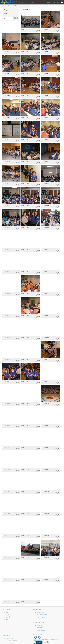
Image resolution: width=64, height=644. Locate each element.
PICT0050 (45, 117)
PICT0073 (45, 271)
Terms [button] (8, 614)
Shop (27, 2)
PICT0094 (6, 403)
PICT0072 (25, 271)
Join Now (56, 2)
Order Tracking (41, 631)
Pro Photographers (42, 614)
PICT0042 (25, 73)
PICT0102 (25, 447)
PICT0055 (25, 161)
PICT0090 (45, 359)
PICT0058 (25, 183)
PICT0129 (25, 579)
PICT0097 (45, 403)
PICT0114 (45, 491)
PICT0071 (6, 271)
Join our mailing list (11, 640)
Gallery (33, 2)
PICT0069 (25, 249)
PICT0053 (45, 139)
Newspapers (40, 616)
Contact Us (9, 618)
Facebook (36, 637)
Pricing (38, 629)
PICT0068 (6, 249)
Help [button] (7, 620)
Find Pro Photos (41, 612)
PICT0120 (25, 513)
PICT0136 (45, 29)
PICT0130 (45, 579)
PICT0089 (25, 359)
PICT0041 (6, 73)
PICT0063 (25, 205)
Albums (21, 2)
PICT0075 (25, 293)
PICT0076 (45, 293)
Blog (7, 612)
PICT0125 (6, 557)
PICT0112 (25, 491)
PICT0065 (6, 227)
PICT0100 (45, 425)
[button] (62, 2)
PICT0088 (6, 359)
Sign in (49, 2)
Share (6, 14)
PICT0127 (45, 557)
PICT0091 (6, 381)
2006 (15, 6)
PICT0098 (6, 425)
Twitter (39, 637)
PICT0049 (25, 117)
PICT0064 (45, 205)
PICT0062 (6, 205)
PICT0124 (45, 535)
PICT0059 (45, 183)
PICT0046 (45, 95)
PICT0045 (25, 95)
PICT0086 (25, 337)
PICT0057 (6, 183)
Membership (40, 627)
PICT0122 (6, 535)
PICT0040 (45, 51)
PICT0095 (25, 403)
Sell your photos (41, 618)
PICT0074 (6, 293)
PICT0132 (25, 601)
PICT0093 (45, 381)
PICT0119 (25, 29)
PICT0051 (6, 139)
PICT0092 (25, 381)
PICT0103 (45, 447)
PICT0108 (25, 469)
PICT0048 (6, 117)
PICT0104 (6, 469)
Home (3, 6)
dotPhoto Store (10, 638)
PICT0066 (25, 227)
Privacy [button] (8, 616)
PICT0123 (25, 535)
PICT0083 (45, 315)
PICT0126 (25, 557)
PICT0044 (6, 95)
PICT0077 (6, 315)
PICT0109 (45, 469)
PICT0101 (6, 447)
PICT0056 (45, 161)
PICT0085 (6, 337)
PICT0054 (6, 161)
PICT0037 (6, 51)
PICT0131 (6, 601)
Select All (27, 9)
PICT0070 (45, 249)
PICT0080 (25, 315)
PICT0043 (45, 73)
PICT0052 (25, 139)
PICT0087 (45, 337)
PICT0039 (25, 51)
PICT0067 (45, 227)
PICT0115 (6, 513)
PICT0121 (45, 513)
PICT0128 (6, 579)
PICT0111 (6, 491)
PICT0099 (25, 425)
